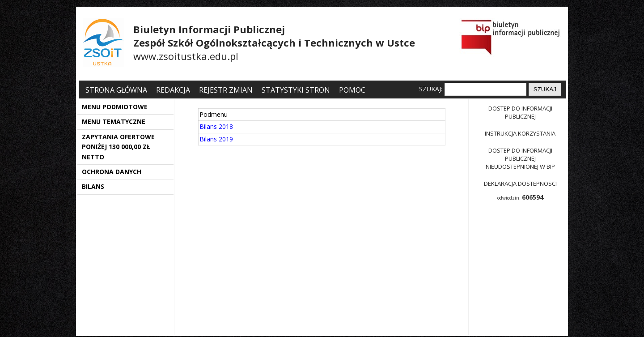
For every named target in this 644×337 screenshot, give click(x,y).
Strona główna (117, 90)
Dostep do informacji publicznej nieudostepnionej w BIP (520, 158)
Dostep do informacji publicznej (520, 112)
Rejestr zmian (226, 90)
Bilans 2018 (216, 126)
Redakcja (173, 90)
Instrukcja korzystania (520, 133)
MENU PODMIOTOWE (115, 107)
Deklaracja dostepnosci (520, 183)
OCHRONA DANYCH (112, 172)
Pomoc (352, 90)
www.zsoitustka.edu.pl (186, 56)
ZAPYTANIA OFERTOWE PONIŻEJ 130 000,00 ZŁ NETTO (118, 147)
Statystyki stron (296, 90)
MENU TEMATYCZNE (114, 122)
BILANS (93, 186)
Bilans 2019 (216, 139)
